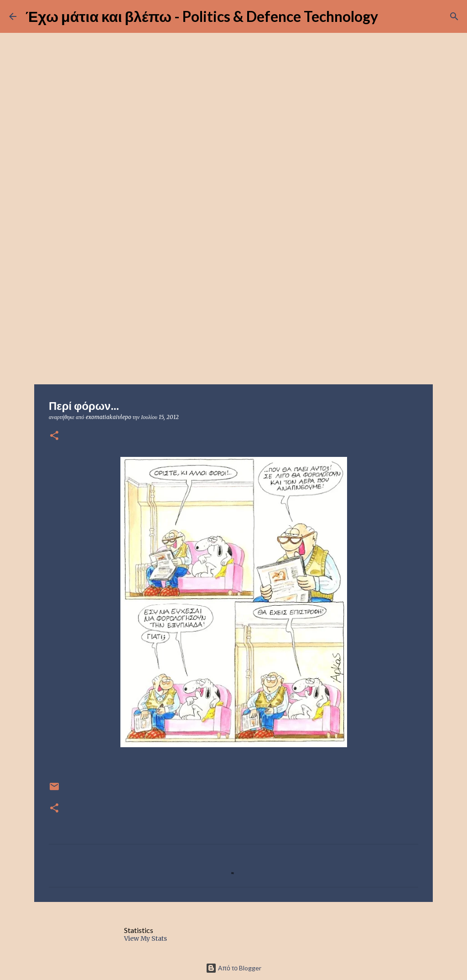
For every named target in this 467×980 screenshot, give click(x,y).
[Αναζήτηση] (454, 16)
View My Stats (145, 938)
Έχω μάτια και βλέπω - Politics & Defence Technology (202, 16)
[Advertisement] (233, 312)
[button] (54, 436)
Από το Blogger (233, 968)
